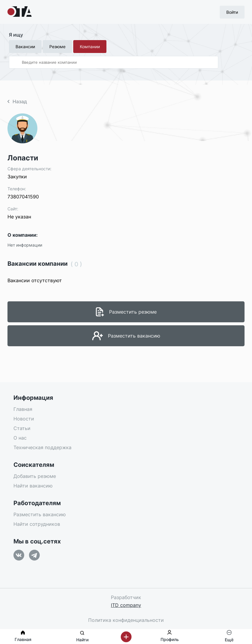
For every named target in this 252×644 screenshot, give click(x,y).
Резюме (57, 47)
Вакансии (25, 47)
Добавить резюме (35, 476)
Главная (23, 409)
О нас (20, 438)
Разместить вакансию (40, 514)
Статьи (22, 428)
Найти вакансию (33, 486)
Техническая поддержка (42, 447)
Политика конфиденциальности (126, 620)
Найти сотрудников (37, 524)
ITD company (126, 605)
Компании (90, 47)
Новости (24, 419)
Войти (232, 12)
